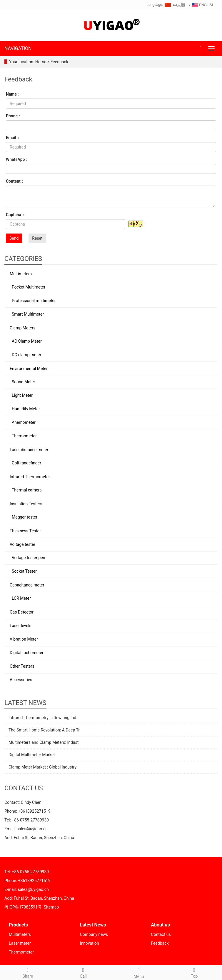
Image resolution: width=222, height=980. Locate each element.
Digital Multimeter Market (32, 755)
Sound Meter (24, 382)
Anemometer (24, 422)
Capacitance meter (27, 585)
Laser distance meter (29, 450)
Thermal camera (27, 490)
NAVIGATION (18, 48)
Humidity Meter (26, 409)
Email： (13, 138)
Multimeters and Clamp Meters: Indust (44, 742)
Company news (94, 934)
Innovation (90, 943)
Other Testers (22, 666)
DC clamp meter (26, 355)
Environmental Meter (29, 369)
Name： (13, 94)
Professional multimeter (34, 301)
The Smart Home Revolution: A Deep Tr (44, 730)
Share (28, 972)
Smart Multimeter (28, 314)
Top (194, 972)
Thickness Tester (25, 531)
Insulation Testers (26, 504)
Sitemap (51, 907)
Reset (37, 238)
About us (160, 925)
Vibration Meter (24, 639)
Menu (139, 972)
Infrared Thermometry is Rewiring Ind (42, 718)
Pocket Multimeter (29, 287)
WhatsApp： (17, 159)
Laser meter (20, 943)
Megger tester (25, 517)
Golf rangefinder (26, 463)
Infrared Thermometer (30, 477)
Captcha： (16, 215)
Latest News (93, 925)
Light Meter (22, 395)
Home (41, 62)
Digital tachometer (27, 653)
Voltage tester (22, 544)
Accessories (21, 680)
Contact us (161, 934)
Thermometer (24, 436)
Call (83, 972)
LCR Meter (21, 598)
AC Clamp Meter (27, 341)
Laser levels (21, 626)
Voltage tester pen (28, 558)
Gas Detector (22, 612)
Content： (15, 181)
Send (14, 238)
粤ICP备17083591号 (23, 907)
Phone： (14, 116)
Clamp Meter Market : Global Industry (42, 767)
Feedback (160, 943)
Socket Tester (24, 571)
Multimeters (21, 274)
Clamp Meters (22, 328)
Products (18, 925)
